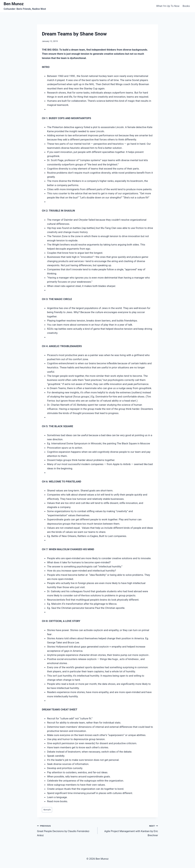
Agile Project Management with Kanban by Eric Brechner (129, 830)
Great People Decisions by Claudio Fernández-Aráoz (66, 830)
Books (186, 6)
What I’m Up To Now (168, 6)
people (47, 810)
